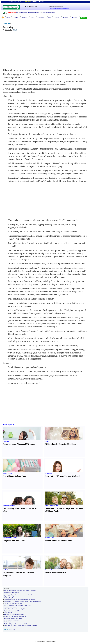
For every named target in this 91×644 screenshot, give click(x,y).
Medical (24, 18)
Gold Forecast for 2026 (34, 13)
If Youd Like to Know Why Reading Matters (16, 609)
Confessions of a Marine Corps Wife (60, 508)
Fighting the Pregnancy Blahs (12, 611)
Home (50, 18)
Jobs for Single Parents (10, 605)
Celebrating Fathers (9, 622)
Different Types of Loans (56, 7)
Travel (8, 18)
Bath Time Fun (8, 613)
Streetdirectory (42, 642)
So (5, 616)
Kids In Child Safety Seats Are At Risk (14, 614)
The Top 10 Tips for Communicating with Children (17, 624)
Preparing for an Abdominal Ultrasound (19, 444)
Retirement (48, 570)
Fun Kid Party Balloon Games (15, 476)
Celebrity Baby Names (10, 598)
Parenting (8, 27)
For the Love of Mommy (10, 607)
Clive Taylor (8, 30)
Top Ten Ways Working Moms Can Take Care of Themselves (20, 590)
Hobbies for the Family (10, 538)
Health (16, 18)
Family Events (7, 473)
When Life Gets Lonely (10, 626)
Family (57, 18)
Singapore (28, 1)
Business (65, 18)
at (34, 601)
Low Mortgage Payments (49, 13)
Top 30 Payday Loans (22, 13)
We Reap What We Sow (20, 616)
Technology (41, 18)
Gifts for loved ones (9, 505)
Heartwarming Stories (52, 505)
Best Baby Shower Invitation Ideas (13, 603)
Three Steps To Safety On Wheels (13, 618)
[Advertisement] (22, 50)
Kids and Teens (50, 538)
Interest (74, 18)
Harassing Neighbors (67, 444)
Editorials (6, 23)
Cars (32, 18)
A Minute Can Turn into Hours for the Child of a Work (18, 601)
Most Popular (8, 425)
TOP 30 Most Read (31, 7)
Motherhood (7, 570)
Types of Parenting (9, 596)
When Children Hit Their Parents (59, 541)
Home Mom (38, 601)
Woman (83, 18)
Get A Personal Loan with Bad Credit (59, 9)
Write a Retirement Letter (56, 573)
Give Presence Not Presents (11, 620)
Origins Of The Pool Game (14, 541)
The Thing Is (9, 616)
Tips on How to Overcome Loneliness (27, 626)
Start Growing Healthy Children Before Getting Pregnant (19, 594)
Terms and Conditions (51, 642)
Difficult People (51, 444)
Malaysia (42, 1)
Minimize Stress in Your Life (12, 592)
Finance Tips (12, 13)
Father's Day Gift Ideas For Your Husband (62, 476)
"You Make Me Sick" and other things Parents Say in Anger (20, 600)
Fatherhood (48, 473)
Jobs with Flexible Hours (24, 605)
